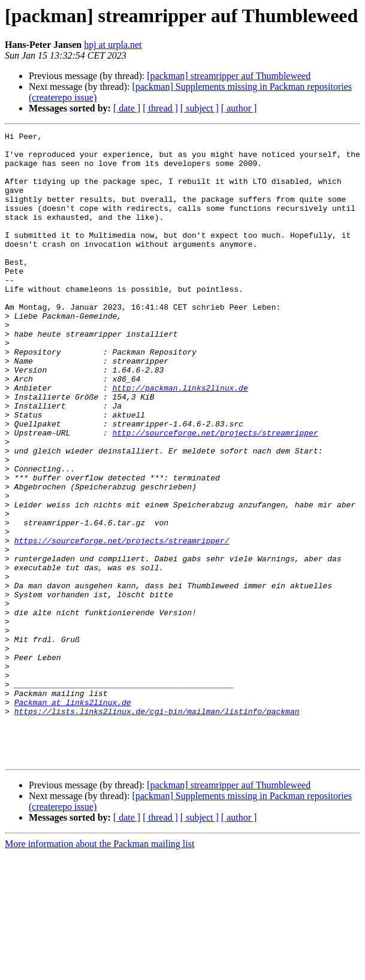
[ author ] (239, 108)
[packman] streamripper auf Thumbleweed (229, 76)
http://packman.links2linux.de (180, 440)
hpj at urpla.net (113, 45)
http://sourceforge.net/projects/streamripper (215, 494)
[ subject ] (200, 108)
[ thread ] (160, 108)
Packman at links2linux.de (73, 817)
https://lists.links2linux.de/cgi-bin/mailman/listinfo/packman (157, 828)
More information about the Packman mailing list (99, 970)
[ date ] (127, 108)
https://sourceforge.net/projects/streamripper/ (122, 623)
